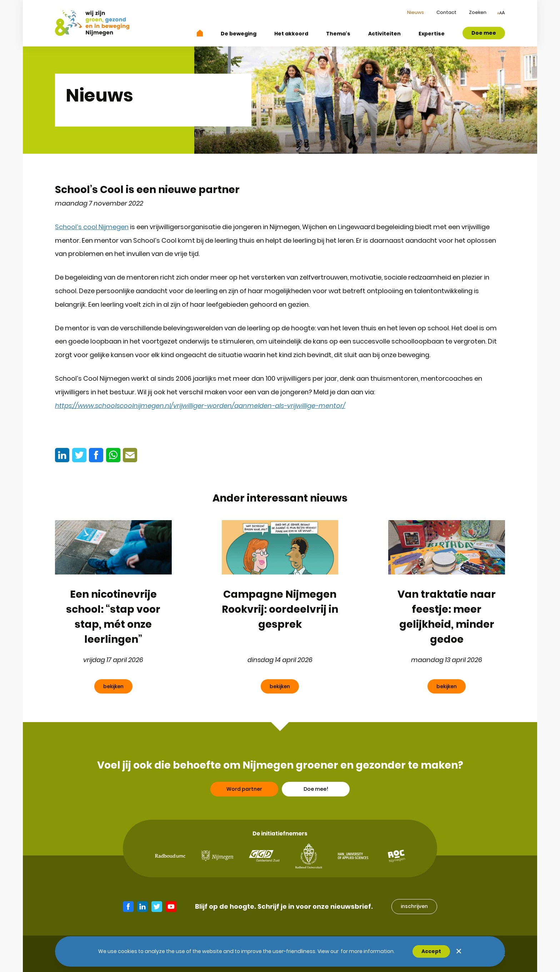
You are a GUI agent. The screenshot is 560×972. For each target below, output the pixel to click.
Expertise (432, 34)
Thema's (338, 34)
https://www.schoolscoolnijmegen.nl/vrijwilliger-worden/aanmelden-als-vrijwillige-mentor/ (200, 406)
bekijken (113, 686)
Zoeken (478, 12)
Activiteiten (384, 34)
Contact (446, 12)
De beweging (239, 34)
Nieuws (416, 12)
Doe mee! (316, 813)
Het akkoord (291, 34)
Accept (431, 951)
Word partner (244, 813)
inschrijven (414, 906)
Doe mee (484, 33)
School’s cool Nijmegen (92, 227)
